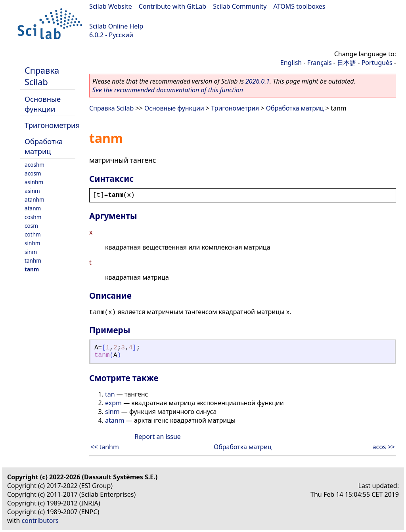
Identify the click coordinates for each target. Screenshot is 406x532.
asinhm (34, 182)
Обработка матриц (44, 146)
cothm (33, 234)
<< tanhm (105, 447)
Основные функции (43, 104)
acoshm (34, 165)
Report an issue (157, 437)
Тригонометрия (52, 125)
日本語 (347, 63)
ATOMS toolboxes (300, 6)
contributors (40, 521)
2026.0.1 (258, 81)
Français (320, 63)
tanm (32, 269)
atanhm (34, 199)
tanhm (33, 260)
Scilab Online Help (116, 26)
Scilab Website (111, 6)
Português (377, 63)
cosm (31, 226)
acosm (33, 173)
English (291, 63)
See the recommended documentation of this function (168, 90)
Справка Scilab (42, 76)
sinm (31, 252)
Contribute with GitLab (172, 6)
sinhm (33, 243)
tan (110, 394)
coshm (33, 217)
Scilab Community (240, 6)
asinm (32, 191)
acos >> (384, 447)
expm (113, 403)
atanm (33, 208)
